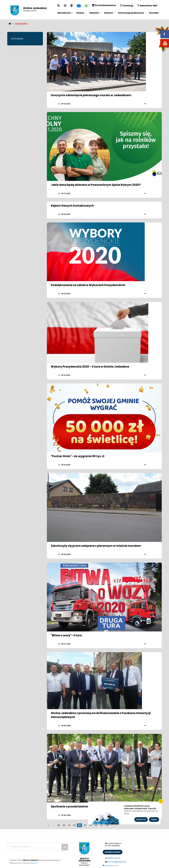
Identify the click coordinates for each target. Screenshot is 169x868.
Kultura (108, 13)
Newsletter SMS (147, 6)
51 (69, 825)
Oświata (94, 13)
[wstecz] (54, 825)
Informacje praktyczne (131, 13)
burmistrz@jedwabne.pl (117, 862)
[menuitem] (65, 13)
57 (102, 825)
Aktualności (64, 13)
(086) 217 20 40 (114, 858)
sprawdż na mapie (113, 852)
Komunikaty (17, 39)
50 (64, 825)
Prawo (154, 820)
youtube (161, 47)
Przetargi (127, 6)
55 (91, 825)
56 (96, 825)
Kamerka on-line (110, 865)
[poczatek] (112, 825)
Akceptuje (141, 820)
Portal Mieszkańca (104, 5)
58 (107, 825)
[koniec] (116, 825)
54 (85, 825)
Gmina (80, 13)
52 (74, 825)
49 (58, 825)
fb (161, 32)
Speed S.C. (35, 863)
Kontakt (154, 13)
